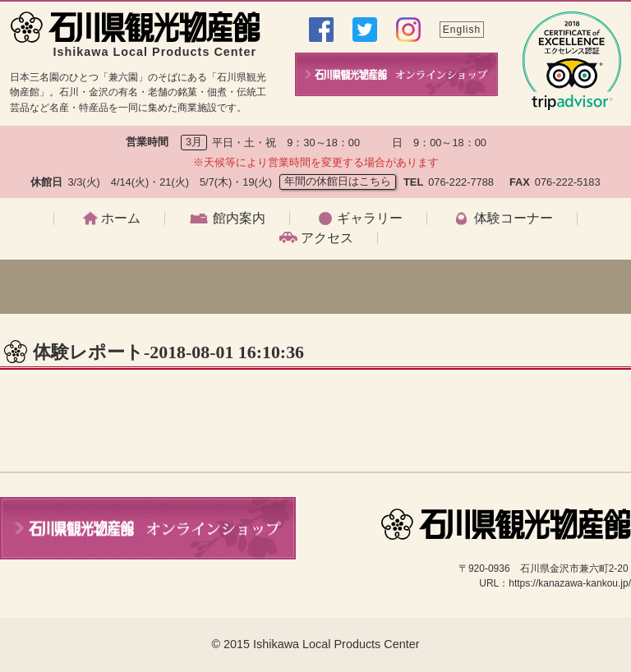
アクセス (327, 238)
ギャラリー (370, 219)
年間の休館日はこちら (338, 181)
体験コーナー (514, 219)
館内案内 (239, 219)
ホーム (121, 219)
